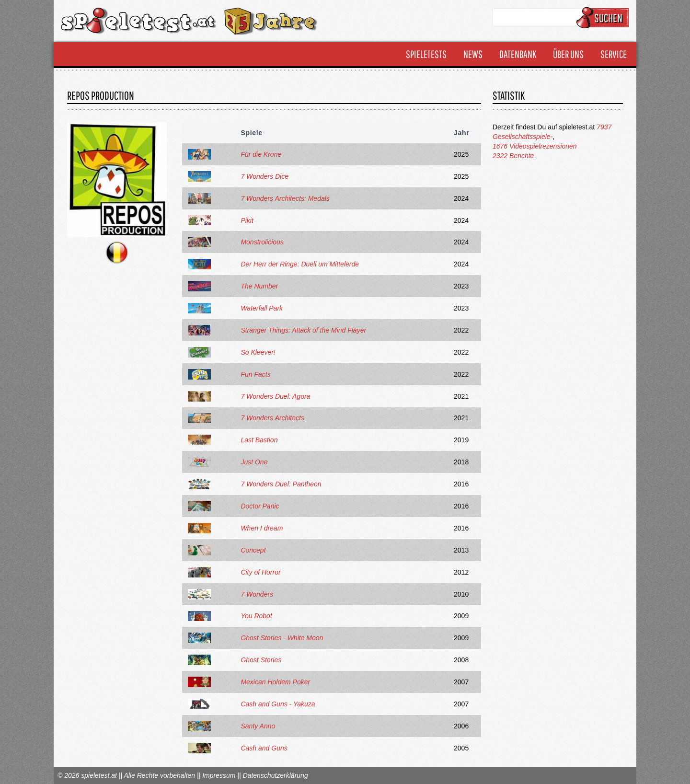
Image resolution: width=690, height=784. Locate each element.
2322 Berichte (513, 156)
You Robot (256, 616)
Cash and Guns (264, 748)
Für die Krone (261, 154)
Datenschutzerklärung (275, 775)
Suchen (604, 18)
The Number (259, 286)
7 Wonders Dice (264, 176)
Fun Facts (255, 374)
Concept (253, 550)
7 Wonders (257, 594)
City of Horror (260, 572)
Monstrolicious (262, 242)
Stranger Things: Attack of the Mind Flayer (303, 330)
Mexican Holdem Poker (275, 682)
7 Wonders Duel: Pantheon (281, 484)
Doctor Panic (260, 506)
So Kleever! (258, 352)
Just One (254, 462)
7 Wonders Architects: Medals (285, 198)
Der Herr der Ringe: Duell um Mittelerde (300, 264)
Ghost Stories (261, 660)
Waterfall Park (262, 308)
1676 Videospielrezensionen (535, 146)
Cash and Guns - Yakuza (278, 704)
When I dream (262, 528)
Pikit (247, 220)
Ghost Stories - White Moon (282, 638)
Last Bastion (259, 440)
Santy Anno (258, 726)
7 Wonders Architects (272, 418)
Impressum (219, 775)
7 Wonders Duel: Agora (275, 396)
